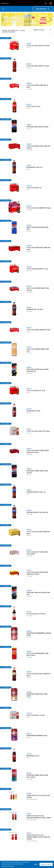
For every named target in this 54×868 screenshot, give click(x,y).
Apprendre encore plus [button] (8, 866)
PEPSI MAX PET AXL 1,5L (34, 167)
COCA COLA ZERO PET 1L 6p (36, 391)
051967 (29, 44)
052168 (29, 186)
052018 (29, 144)
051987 (29, 429)
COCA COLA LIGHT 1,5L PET (36, 715)
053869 (29, 367)
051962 (29, 64)
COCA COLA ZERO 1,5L (34, 188)
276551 (29, 833)
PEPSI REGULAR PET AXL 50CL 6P (37, 512)
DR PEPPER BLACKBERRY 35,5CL (37, 736)
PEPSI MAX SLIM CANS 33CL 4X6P (38, 127)
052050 (29, 672)
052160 (29, 267)
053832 (29, 307)
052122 (29, 104)
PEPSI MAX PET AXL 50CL (35, 309)
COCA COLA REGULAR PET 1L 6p (37, 269)
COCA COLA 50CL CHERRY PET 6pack (39, 208)
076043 (29, 793)
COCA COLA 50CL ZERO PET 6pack (38, 66)
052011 (29, 448)
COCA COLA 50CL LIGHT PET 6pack (38, 431)
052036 (29, 631)
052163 (29, 389)
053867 (29, 125)
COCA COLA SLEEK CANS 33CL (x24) (38, 330)
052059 (29, 530)
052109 (29, 550)
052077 (29, 328)
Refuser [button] (36, 864)
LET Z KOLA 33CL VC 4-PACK (36, 614)
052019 (29, 570)
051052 (29, 651)
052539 (29, 409)
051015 (29, 612)
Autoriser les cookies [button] (46, 864)
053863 (29, 225)
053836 (29, 591)
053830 (29, 510)
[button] (43, 9)
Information (5, 3)
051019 (29, 773)
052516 (29, 754)
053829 (29, 490)
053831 (29, 165)
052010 (29, 286)
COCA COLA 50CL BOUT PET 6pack (38, 46)
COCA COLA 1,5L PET (34, 106)
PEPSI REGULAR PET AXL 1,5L (36, 492)
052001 (29, 83)
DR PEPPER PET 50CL (33, 411)
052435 (29, 347)
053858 (29, 469)
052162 (29, 713)
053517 (29, 734)
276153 (29, 814)
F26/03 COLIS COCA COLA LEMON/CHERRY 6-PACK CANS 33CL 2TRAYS (38, 837)
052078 (29, 246)
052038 (29, 692)
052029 (29, 206)
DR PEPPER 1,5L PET (33, 756)
